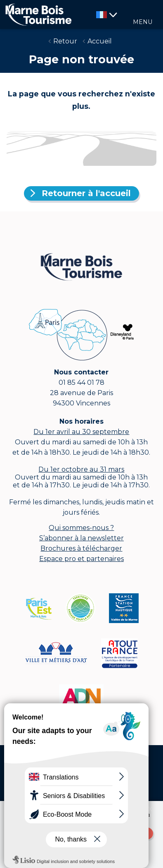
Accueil (100, 41)
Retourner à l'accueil (86, 193)
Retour (65, 41)
